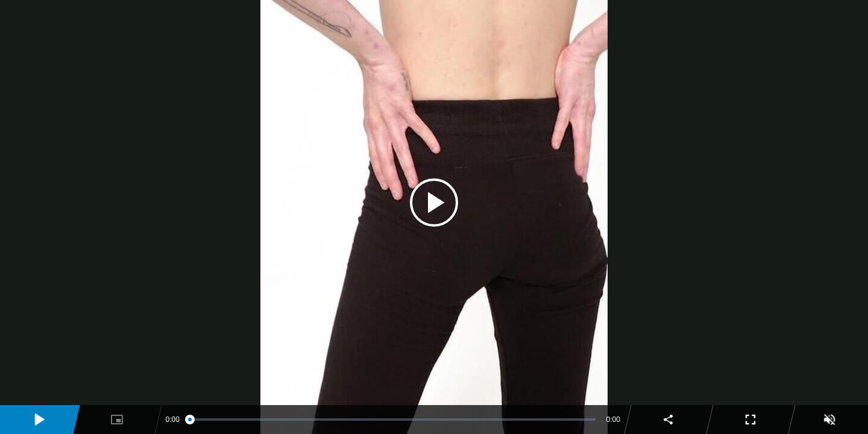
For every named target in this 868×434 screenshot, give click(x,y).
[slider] (393, 420)
